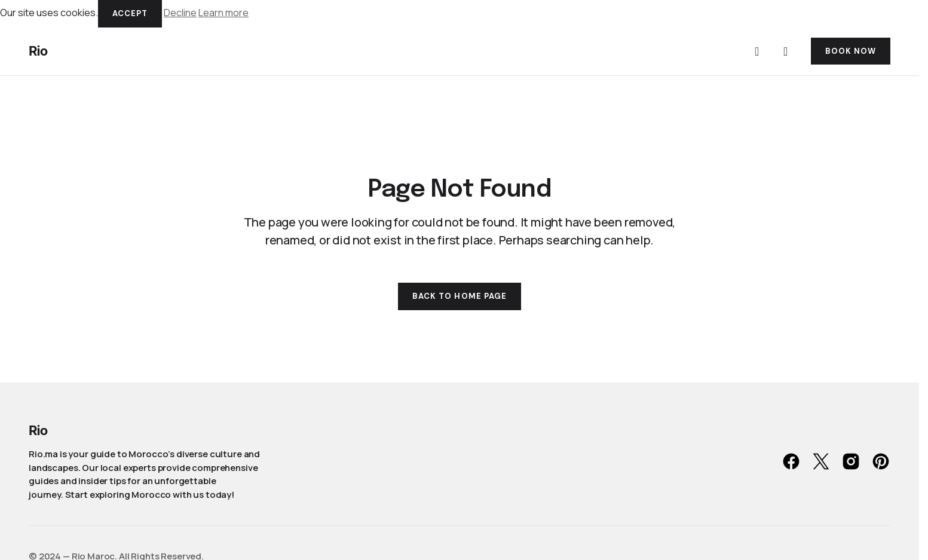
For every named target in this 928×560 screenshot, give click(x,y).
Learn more (223, 13)
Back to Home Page (460, 296)
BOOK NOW (851, 51)
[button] (757, 51)
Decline (180, 13)
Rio (38, 51)
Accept (130, 13)
